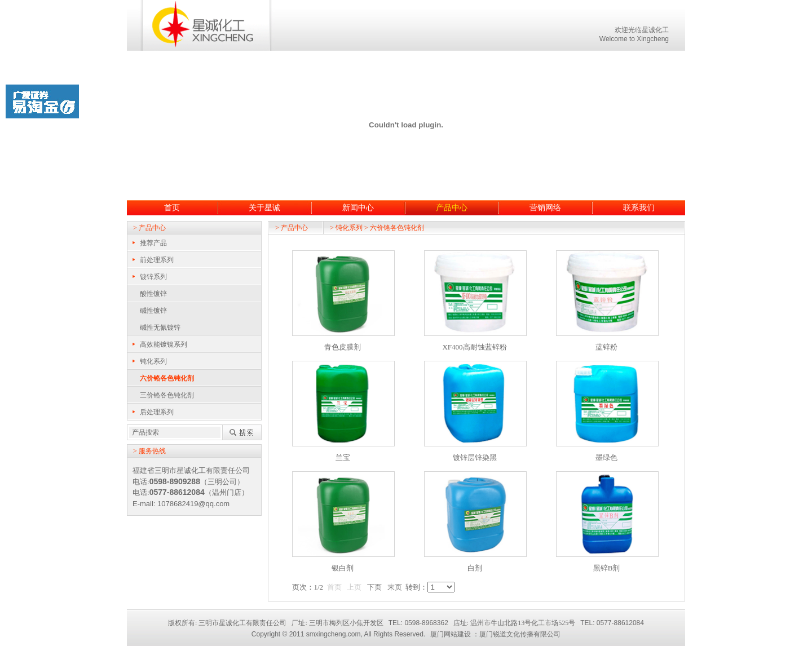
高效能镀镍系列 (164, 344)
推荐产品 (153, 243)
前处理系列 (157, 260)
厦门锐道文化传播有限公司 (520, 634)
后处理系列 (157, 412)
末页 (395, 587)
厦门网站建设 (451, 634)
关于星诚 (264, 208)
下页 (374, 587)
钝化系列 (153, 361)
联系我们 (639, 208)
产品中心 (452, 208)
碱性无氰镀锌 (160, 328)
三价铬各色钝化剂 (167, 395)
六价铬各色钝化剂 (167, 378)
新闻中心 (358, 208)
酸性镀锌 (153, 294)
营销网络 (545, 208)
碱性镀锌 (153, 311)
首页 (172, 208)
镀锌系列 (153, 277)
